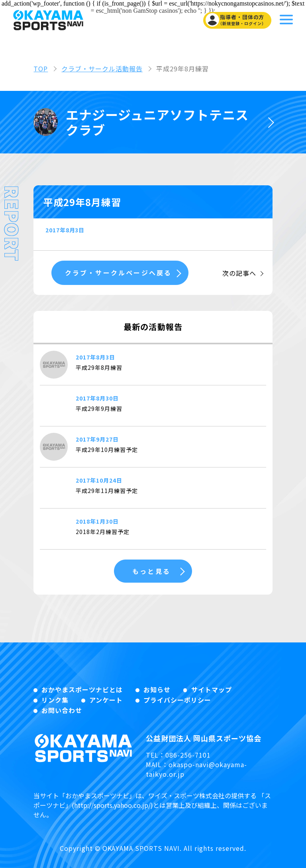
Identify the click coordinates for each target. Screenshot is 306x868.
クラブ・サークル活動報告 (102, 69)
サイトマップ (212, 689)
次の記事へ (239, 273)
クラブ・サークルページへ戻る (117, 273)
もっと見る (151, 571)
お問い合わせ (62, 710)
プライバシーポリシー (177, 700)
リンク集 (55, 700)
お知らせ (157, 689)
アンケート (106, 700)
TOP (41, 69)
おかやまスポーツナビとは (82, 689)
